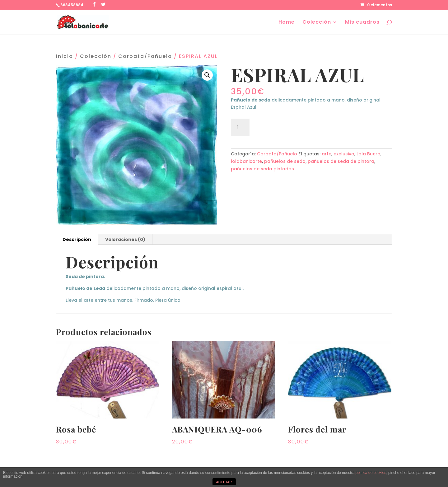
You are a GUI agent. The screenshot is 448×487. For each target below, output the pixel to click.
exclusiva (344, 154)
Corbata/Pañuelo (145, 56)
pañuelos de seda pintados (262, 169)
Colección (317, 23)
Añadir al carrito (288, 126)
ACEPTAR (224, 482)
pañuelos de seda (285, 161)
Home (287, 23)
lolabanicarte (246, 161)
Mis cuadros (362, 23)
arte (327, 154)
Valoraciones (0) (125, 239)
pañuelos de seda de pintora (341, 161)
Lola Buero (369, 154)
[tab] (77, 239)
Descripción (77, 239)
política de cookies (371, 473)
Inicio (65, 56)
